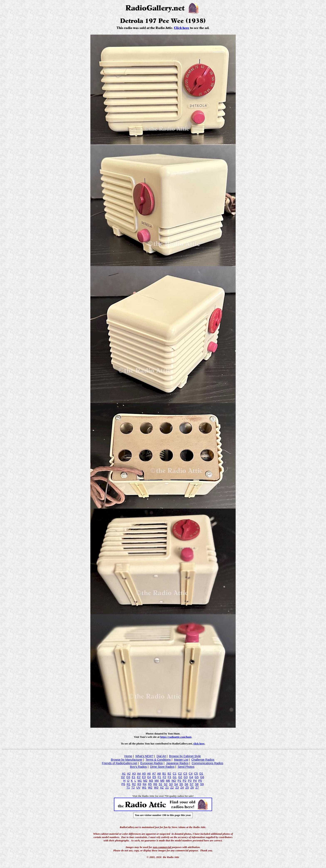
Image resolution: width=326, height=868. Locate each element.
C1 (175, 774)
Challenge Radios (203, 760)
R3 (139, 784)
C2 (180, 774)
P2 (185, 781)
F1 (159, 777)
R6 (155, 784)
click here (199, 744)
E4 (149, 777)
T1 (128, 788)
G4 (191, 777)
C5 (196, 774)
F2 (164, 777)
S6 (186, 784)
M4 (157, 781)
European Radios (152, 763)
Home (128, 756)
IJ (128, 781)
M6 (168, 781)
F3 (169, 777)
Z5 (187, 788)
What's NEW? (144, 756)
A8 (159, 774)
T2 (133, 788)
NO (174, 781)
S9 (202, 784)
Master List (181, 760)
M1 (140, 781)
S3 (171, 784)
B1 (164, 774)
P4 (195, 781)
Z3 (177, 788)
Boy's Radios (138, 767)
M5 (162, 781)
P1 (179, 781)
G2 (180, 777)
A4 (139, 774)
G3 (186, 777)
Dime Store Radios (162, 767)
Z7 (197, 788)
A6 (149, 774)
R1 (128, 784)
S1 (160, 784)
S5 (181, 784)
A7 (154, 774)
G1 (175, 777)
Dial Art (161, 756)
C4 (191, 774)
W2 (150, 788)
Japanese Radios (177, 763)
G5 (197, 777)
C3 (185, 774)
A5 (144, 774)
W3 (156, 788)
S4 (176, 784)
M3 (151, 781)
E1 (134, 777)
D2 (123, 777)
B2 (169, 774)
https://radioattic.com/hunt (176, 737)
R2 (134, 784)
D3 (128, 777)
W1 (144, 788)
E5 (154, 777)
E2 (139, 777)
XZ (162, 788)
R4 (144, 784)
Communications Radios (207, 763)
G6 (202, 777)
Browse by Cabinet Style (185, 756)
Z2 (172, 788)
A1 (124, 774)
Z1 (167, 788)
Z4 (182, 788)
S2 (166, 784)
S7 (192, 784)
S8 (197, 784)
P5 (200, 781)
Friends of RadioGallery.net (119, 763)
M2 (145, 781)
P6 (123, 784)
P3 (190, 781)
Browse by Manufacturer (127, 760)
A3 (134, 774)
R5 (150, 784)
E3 (144, 777)
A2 (129, 774)
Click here (182, 28)
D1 (201, 774)
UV (138, 788)
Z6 (192, 788)
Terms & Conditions (158, 760)
